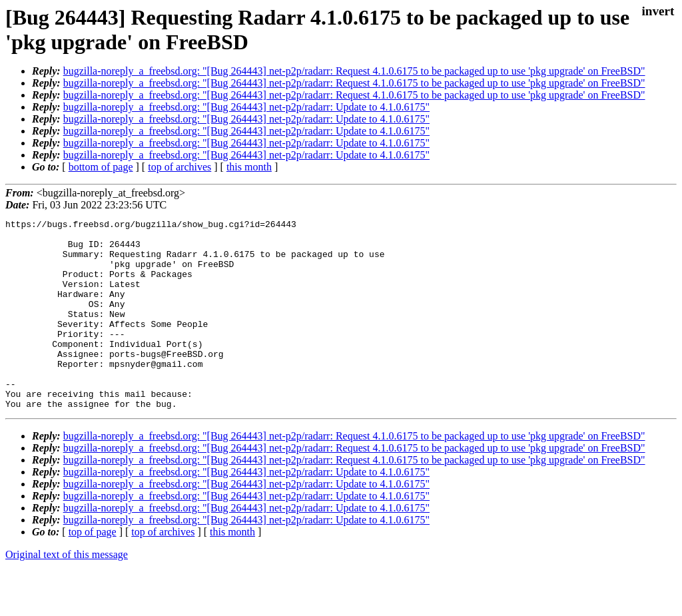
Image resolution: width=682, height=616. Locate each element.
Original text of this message (67, 592)
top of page (93, 570)
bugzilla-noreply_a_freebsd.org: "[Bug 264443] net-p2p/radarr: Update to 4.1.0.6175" (246, 107)
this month (249, 167)
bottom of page (101, 167)
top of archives (179, 167)
